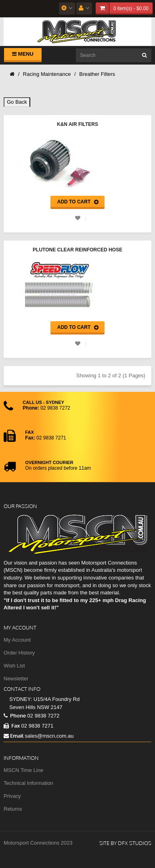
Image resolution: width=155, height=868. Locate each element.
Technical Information (28, 783)
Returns (13, 809)
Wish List (14, 666)
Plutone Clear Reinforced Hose (77, 250)
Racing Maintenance (47, 74)
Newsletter (16, 679)
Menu (23, 54)
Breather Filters (97, 74)
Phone (15, 715)
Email (14, 736)
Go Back (17, 102)
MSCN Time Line (23, 770)
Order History (19, 653)
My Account (17, 640)
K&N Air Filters (77, 124)
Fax (12, 726)
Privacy (12, 796)
